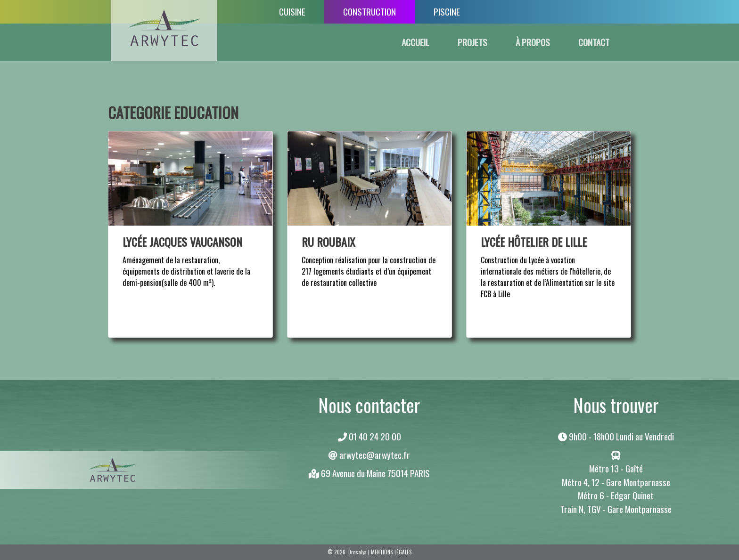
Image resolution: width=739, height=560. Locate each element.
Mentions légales (391, 552)
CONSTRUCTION (369, 12)
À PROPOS (533, 42)
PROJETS (472, 42)
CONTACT (594, 42)
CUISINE (292, 12)
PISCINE (447, 12)
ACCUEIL (415, 42)
